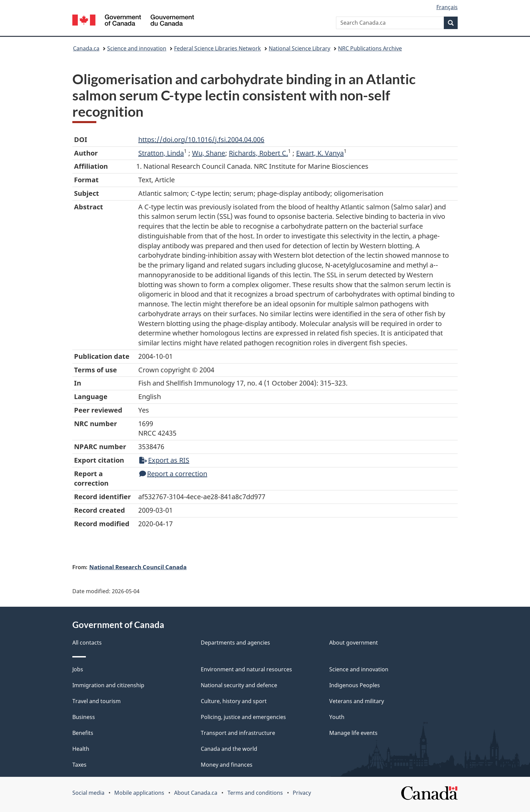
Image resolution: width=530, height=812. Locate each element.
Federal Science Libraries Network (218, 48)
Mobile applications (139, 793)
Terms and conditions (255, 793)
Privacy (302, 793)
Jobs (78, 669)
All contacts (87, 643)
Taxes (79, 765)
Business (84, 717)
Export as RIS (164, 460)
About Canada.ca (196, 793)
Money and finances (227, 765)
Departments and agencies (235, 643)
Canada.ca (86, 48)
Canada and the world (229, 749)
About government (354, 643)
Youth (337, 717)
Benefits (83, 733)
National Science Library (299, 48)
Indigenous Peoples (355, 685)
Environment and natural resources (246, 669)
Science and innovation (137, 48)
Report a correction (173, 474)
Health (81, 749)
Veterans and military (357, 701)
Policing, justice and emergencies (243, 717)
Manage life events (353, 733)
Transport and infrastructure (238, 733)
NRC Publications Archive (370, 48)
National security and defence (239, 685)
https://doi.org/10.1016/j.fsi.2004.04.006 (201, 140)
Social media (88, 793)
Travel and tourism (97, 701)
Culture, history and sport (234, 701)
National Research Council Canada (138, 567)
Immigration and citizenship (108, 685)
